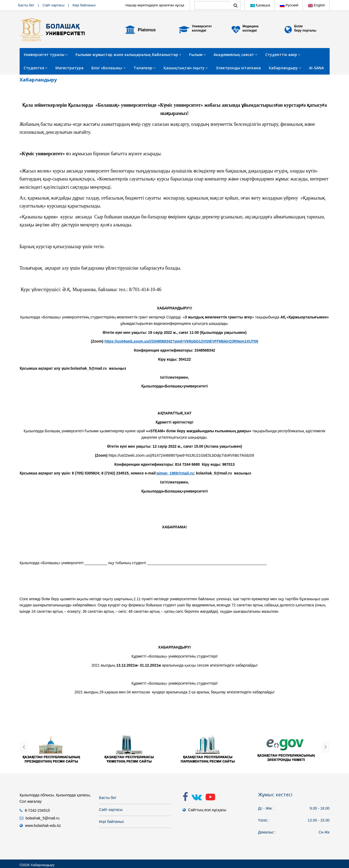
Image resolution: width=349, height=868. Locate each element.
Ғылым (197, 55)
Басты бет (26, 5)
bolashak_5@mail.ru (42, 818)
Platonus (147, 30)
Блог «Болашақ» (109, 68)
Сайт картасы (53, 5)
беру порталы (305, 31)
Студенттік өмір (283, 55)
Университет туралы (46, 55)
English (316, 5)
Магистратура (69, 68)
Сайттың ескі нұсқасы (207, 810)
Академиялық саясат (235, 55)
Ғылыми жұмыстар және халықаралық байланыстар (128, 55)
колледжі (199, 31)
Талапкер (145, 68)
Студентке (36, 68)
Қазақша (260, 5)
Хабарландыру (285, 68)
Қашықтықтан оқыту (186, 68)
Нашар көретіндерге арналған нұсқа (155, 5)
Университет (202, 26)
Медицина (250, 26)
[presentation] (24, 747)
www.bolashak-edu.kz (43, 826)
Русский (289, 5)
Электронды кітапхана (238, 68)
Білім (298, 26)
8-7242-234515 (37, 810)
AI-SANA (316, 68)
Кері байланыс (84, 5)
